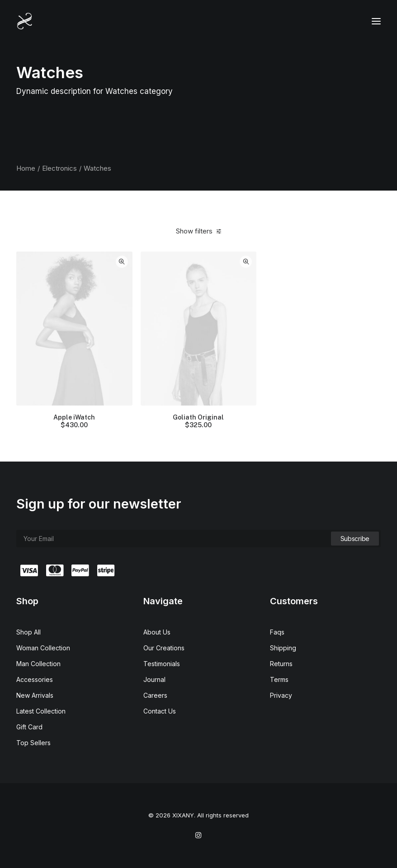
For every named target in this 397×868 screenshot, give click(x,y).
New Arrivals (35, 695)
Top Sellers (33, 743)
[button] (376, 21)
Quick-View (122, 262)
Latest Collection (41, 711)
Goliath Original (198, 421)
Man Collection (38, 664)
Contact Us (160, 711)
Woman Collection (43, 648)
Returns (281, 664)
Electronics (59, 168)
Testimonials (162, 664)
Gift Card (29, 727)
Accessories (35, 679)
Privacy (281, 695)
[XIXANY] (25, 21)
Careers (155, 695)
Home (26, 168)
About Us (157, 632)
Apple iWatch (74, 421)
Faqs (277, 632)
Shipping (283, 648)
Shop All (28, 632)
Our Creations (164, 648)
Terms (279, 679)
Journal (154, 679)
